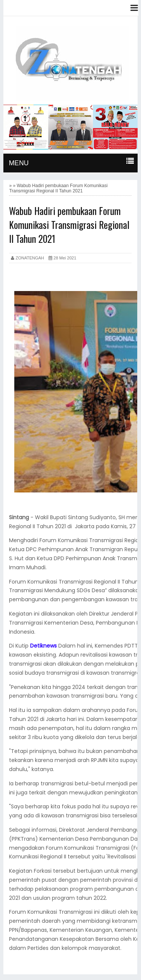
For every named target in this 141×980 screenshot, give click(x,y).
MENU (19, 163)
